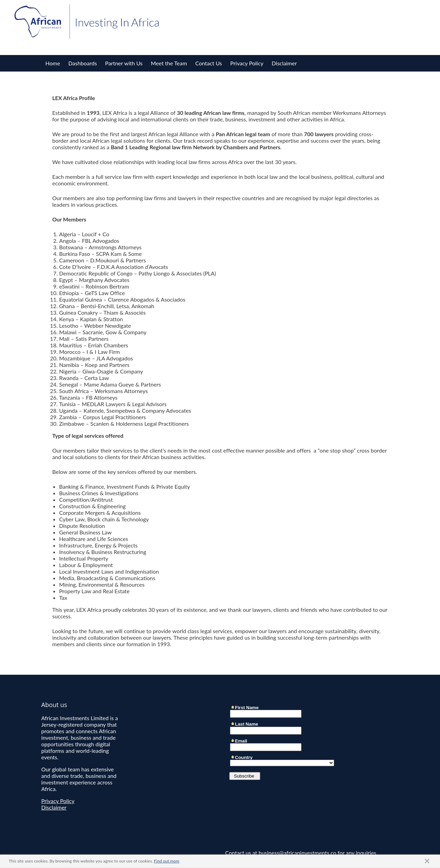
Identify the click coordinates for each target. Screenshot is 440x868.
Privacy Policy (247, 63)
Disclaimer (284, 63)
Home (53, 63)
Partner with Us (124, 63)
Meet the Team (169, 63)
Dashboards (83, 63)
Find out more (167, 861)
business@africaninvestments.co (297, 853)
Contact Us (209, 63)
